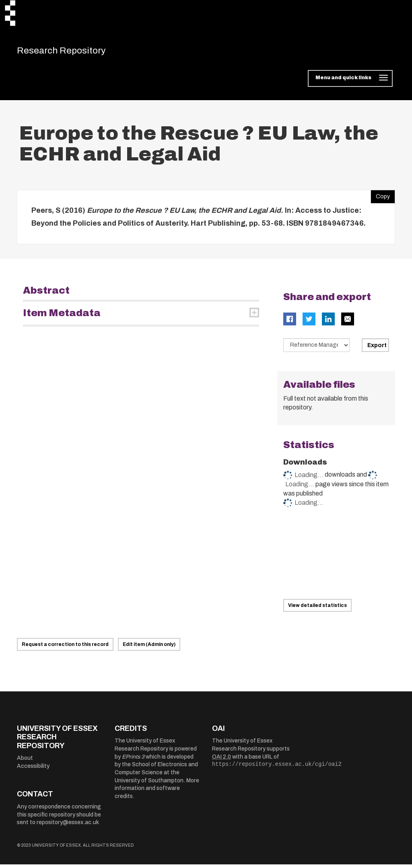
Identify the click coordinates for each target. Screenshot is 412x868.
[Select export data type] (317, 349)
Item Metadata (62, 317)
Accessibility (33, 770)
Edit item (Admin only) (149, 648)
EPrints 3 (133, 760)
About (25, 762)
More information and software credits (157, 792)
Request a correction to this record (65, 648)
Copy (380, 198)
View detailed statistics (317, 609)
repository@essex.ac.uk (68, 826)
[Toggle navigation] (350, 82)
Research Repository (73, 52)
